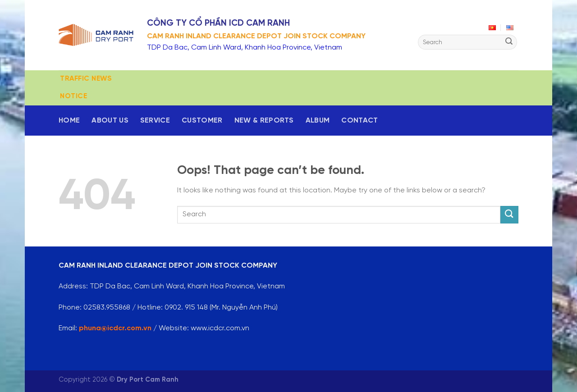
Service (155, 121)
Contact (359, 121)
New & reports (264, 121)
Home (69, 121)
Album (318, 121)
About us (110, 121)
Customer (202, 121)
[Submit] (509, 42)
